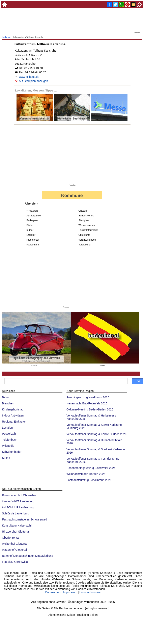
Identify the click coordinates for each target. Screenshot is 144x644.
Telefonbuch (10, 440)
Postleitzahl (9, 434)
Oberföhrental (11, 538)
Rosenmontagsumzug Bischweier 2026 (91, 468)
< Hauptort (32, 211)
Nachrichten (33, 240)
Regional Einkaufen (14, 422)
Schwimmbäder (12, 452)
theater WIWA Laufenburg (18, 501)
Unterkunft (84, 235)
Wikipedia (8, 446)
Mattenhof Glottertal (14, 550)
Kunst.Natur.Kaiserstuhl (17, 526)
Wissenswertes (87, 225)
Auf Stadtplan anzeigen (34, 81)
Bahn (5, 397)
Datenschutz (53, 592)
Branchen (8, 403)
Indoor (30, 230)
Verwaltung (84, 245)
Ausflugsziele (34, 216)
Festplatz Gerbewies (15, 562)
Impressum (70, 592)
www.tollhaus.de (29, 77)
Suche (6, 458)
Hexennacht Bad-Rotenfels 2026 (87, 403)
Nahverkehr (33, 245)
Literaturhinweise (90, 592)
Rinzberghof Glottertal (16, 532)
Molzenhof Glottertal (15, 544)
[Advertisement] (72, 21)
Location (7, 428)
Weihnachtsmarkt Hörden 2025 (86, 474)
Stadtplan (84, 220)
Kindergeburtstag (13, 409)
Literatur (31, 235)
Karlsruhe (6, 37)
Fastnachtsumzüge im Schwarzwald (24, 519)
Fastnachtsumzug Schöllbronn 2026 (89, 480)
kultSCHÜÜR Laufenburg (18, 507)
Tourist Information (89, 230)
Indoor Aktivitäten (13, 415)
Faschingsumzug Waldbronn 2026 (88, 397)
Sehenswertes (86, 216)
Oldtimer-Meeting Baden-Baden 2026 (90, 409)
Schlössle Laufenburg (16, 513)
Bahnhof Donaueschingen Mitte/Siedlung (28, 556)
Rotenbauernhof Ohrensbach (20, 495)
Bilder (30, 225)
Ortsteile (83, 211)
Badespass (33, 220)
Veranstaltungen (87, 240)
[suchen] (66, 381)
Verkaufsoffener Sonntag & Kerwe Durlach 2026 (96, 434)
